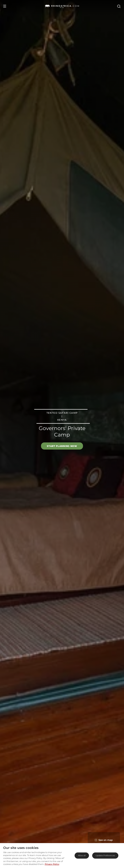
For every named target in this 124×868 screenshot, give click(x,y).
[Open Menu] (5, 6)
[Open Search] (119, 6)
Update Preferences (105, 855)
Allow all (82, 855)
